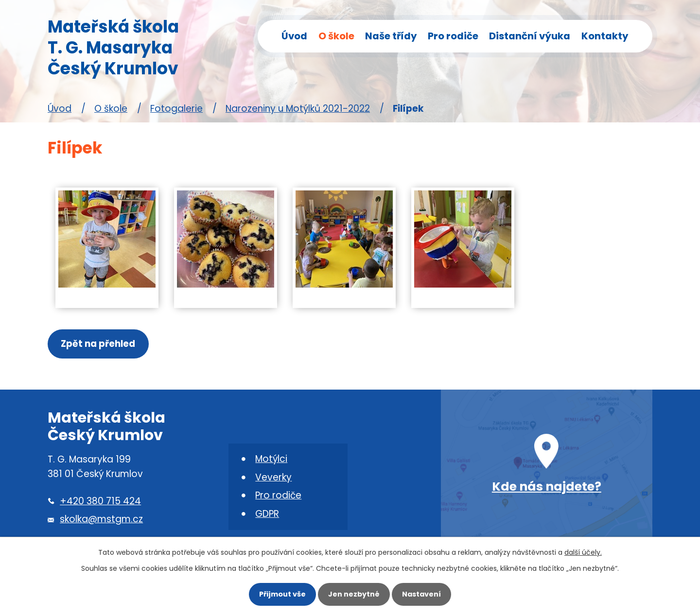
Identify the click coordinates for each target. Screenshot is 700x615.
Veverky (273, 478)
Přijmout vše (281, 594)
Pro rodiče (453, 36)
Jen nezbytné (354, 594)
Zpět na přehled (98, 344)
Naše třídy (391, 36)
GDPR (267, 515)
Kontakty (605, 36)
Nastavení (423, 594)
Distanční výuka (530, 36)
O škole (336, 36)
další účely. (583, 552)
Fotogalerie (176, 109)
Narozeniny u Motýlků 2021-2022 (298, 109)
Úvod (294, 36)
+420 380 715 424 (100, 502)
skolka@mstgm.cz (101, 520)
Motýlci (271, 459)
